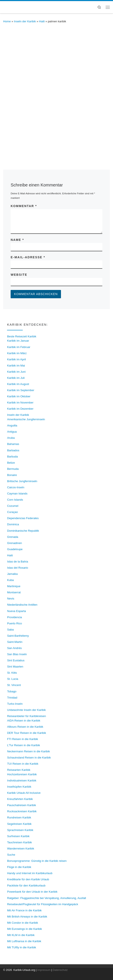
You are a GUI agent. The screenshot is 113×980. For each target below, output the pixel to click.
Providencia (14, 617)
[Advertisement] (56, 114)
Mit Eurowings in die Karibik (24, 929)
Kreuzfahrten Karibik (20, 799)
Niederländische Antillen (22, 605)
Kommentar (24, 206)
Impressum (44, 970)
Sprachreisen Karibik (20, 830)
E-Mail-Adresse (28, 257)
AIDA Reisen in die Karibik (24, 721)
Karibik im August (18, 384)
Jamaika (12, 574)
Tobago (12, 691)
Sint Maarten (15, 667)
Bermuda (13, 469)
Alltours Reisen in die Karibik (25, 727)
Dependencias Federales (23, 518)
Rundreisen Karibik (19, 817)
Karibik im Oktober (19, 396)
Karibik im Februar (19, 347)
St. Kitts (12, 673)
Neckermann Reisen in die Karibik (28, 751)
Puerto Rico (14, 623)
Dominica (13, 524)
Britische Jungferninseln (22, 481)
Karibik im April (16, 359)
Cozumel (13, 506)
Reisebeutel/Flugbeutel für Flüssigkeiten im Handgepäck (42, 904)
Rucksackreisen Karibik (22, 811)
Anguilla (12, 425)
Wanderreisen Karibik (20, 849)
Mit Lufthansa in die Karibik (24, 941)
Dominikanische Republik (23, 531)
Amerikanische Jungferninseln (26, 419)
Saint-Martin (15, 642)
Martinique (14, 586)
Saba (10, 630)
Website (19, 275)
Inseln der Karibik (25, 21)
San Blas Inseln (17, 654)
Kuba (10, 580)
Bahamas (13, 444)
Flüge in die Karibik (19, 867)
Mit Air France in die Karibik (24, 910)
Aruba (11, 438)
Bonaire (12, 475)
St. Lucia (13, 679)
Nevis (11, 599)
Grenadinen (14, 543)
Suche (11, 855)
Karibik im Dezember (20, 409)
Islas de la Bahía (18, 562)
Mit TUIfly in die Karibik (21, 947)
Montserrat (14, 592)
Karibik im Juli (16, 378)
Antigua (12, 432)
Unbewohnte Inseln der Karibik (26, 710)
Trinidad (12, 698)
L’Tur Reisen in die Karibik (23, 745)
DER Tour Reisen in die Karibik (26, 733)
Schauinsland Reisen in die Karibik (29, 758)
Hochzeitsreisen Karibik (22, 774)
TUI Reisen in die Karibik (23, 764)
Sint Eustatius (16, 660)
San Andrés (14, 648)
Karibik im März (17, 353)
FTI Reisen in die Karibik (23, 739)
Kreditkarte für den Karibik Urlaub (28, 879)
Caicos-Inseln (16, 487)
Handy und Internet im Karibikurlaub (30, 873)
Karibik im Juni (16, 372)
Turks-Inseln (15, 704)
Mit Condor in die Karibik (23, 923)
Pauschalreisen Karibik (21, 805)
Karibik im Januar (18, 341)
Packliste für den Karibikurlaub (26, 886)
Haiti (42, 21)
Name (17, 240)
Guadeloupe (15, 549)
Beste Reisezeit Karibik (22, 336)
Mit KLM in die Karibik (21, 935)
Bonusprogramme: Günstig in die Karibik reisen (37, 861)
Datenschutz (60, 970)
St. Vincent (14, 685)
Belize (11, 463)
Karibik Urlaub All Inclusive (24, 793)
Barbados (13, 450)
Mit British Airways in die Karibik (27, 917)
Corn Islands (15, 500)
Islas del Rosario (18, 568)
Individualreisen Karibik (22, 780)
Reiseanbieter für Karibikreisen (26, 716)
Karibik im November (20, 403)
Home (7, 21)
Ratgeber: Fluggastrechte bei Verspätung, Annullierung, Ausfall (46, 898)
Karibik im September (21, 390)
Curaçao (12, 512)
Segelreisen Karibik (19, 824)
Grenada (13, 537)
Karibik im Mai (16, 366)
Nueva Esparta (16, 611)
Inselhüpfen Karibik (19, 787)
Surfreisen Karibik (18, 836)
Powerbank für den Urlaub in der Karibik (32, 892)
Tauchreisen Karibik (19, 842)
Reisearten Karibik (19, 770)
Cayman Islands (17, 494)
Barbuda (12, 457)
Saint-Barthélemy (18, 636)
